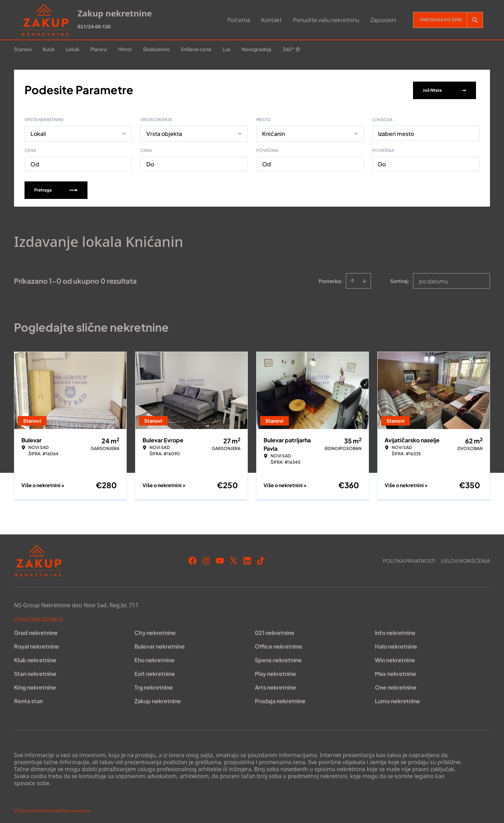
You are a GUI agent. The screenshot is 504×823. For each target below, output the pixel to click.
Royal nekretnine (37, 645)
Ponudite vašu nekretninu (326, 20)
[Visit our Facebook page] (192, 559)
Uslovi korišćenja (465, 559)
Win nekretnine (395, 659)
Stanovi (23, 49)
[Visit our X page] (233, 559)
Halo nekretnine (396, 645)
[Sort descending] (364, 279)
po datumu (433, 280)
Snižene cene (196, 49)
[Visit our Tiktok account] (261, 559)
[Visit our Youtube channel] (220, 559)
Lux (226, 49)
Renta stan (28, 700)
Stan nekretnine (35, 672)
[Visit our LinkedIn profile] (247, 559)
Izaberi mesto (396, 132)
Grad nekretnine (36, 631)
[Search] (475, 20)
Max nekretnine (395, 672)
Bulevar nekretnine (160, 645)
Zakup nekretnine (158, 700)
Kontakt (271, 20)
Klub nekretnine (35, 659)
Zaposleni (383, 20)
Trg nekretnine (154, 686)
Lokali (72, 49)
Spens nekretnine (278, 659)
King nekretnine (35, 686)
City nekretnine (155, 631)
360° (291, 49)
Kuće (49, 49)
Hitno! (125, 49)
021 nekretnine (275, 631)
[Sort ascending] (352, 279)
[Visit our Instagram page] (206, 559)
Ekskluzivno (156, 49)
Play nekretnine (275, 672)
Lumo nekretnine (397, 700)
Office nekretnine (279, 645)
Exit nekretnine (155, 672)
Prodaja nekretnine (280, 700)
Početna (239, 20)
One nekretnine (396, 686)
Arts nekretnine (275, 686)
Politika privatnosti (409, 559)
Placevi (99, 49)
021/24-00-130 (94, 26)
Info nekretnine (395, 631)
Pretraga (56, 189)
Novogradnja (256, 49)
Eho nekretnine (155, 659)
